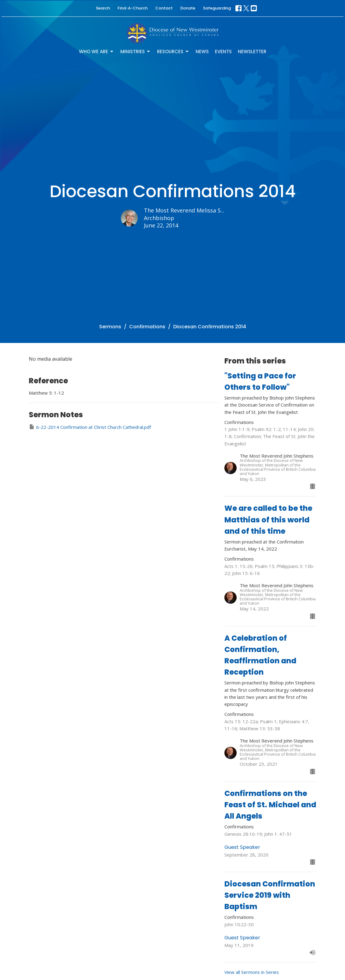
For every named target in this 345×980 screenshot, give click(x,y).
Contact (164, 8)
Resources (173, 52)
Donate (188, 8)
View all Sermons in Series (252, 972)
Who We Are (97, 52)
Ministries (136, 52)
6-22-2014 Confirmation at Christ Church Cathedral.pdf (90, 427)
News (202, 52)
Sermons (110, 327)
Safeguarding (217, 8)
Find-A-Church (133, 8)
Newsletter (252, 52)
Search (103, 8)
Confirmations (147, 327)
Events (223, 52)
